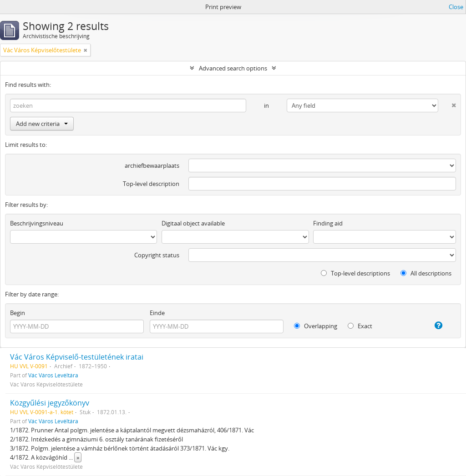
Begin (18, 313)
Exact (360, 326)
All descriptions (426, 273)
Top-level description (151, 184)
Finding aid (328, 223)
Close (456, 7)
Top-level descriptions (355, 273)
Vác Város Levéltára (53, 375)
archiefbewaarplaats (152, 165)
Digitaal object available (193, 223)
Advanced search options (233, 68)
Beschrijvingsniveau (37, 223)
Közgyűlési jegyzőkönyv (50, 403)
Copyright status (157, 255)
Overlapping (316, 326)
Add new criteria (42, 124)
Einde (157, 313)
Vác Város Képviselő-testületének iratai (77, 357)
